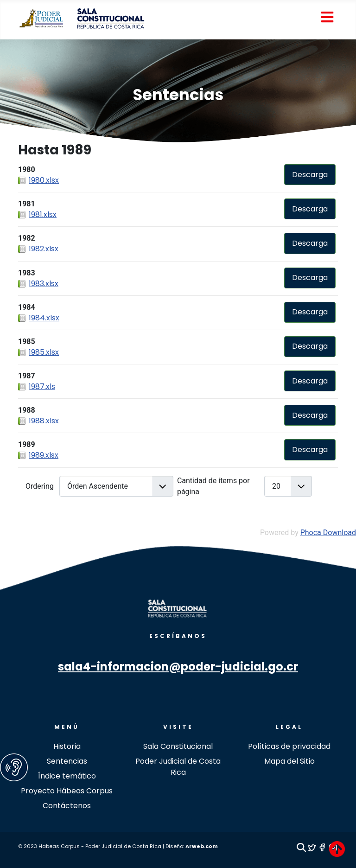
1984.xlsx (44, 318)
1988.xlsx (44, 421)
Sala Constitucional (178, 746)
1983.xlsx (44, 284)
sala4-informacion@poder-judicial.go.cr (178, 667)
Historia (67, 746)
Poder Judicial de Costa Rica (178, 767)
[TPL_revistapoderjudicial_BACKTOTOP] (337, 849)
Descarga (310, 175)
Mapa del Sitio (289, 761)
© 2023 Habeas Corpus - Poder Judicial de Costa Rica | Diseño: (102, 846)
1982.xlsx (44, 249)
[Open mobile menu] (327, 18)
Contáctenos (67, 806)
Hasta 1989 (55, 150)
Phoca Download (328, 533)
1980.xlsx (44, 180)
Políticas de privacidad (289, 746)
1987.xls (42, 386)
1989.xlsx (44, 455)
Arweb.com (202, 846)
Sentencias (178, 95)
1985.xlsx (44, 352)
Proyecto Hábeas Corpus (67, 791)
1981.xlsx (43, 214)
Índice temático (67, 776)
